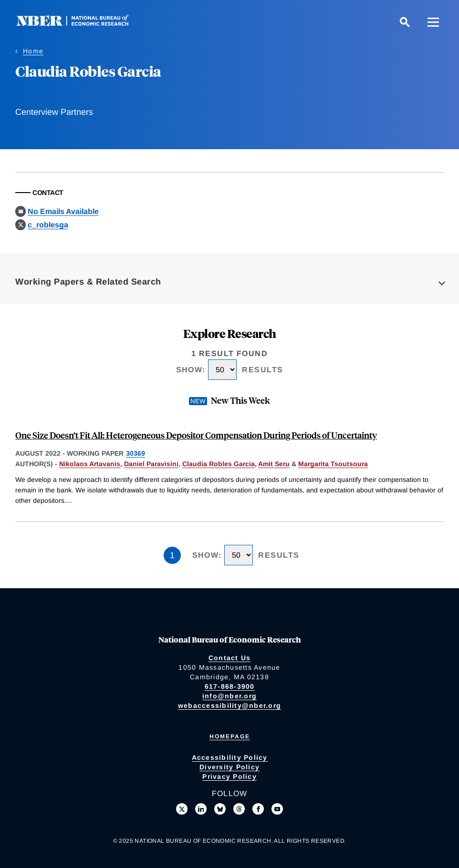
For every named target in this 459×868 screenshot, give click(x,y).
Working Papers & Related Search (88, 282)
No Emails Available (63, 211)
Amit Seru (274, 464)
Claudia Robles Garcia (219, 464)
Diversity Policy (229, 767)
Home (33, 51)
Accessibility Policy (230, 757)
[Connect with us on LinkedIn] (201, 809)
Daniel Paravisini (151, 464)
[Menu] (433, 22)
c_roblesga (48, 225)
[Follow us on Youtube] (277, 809)
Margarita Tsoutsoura (333, 464)
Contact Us (230, 658)
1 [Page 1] (172, 555)
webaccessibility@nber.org (229, 705)
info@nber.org (229, 696)
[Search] (405, 22)
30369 (136, 453)
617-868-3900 (230, 686)
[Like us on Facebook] (258, 809)
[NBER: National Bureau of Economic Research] (80, 24)
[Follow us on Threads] (239, 809)
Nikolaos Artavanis (90, 464)
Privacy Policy (229, 776)
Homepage (230, 736)
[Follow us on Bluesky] (220, 809)
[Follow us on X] (182, 809)
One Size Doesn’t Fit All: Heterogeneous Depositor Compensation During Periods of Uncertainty (196, 435)
